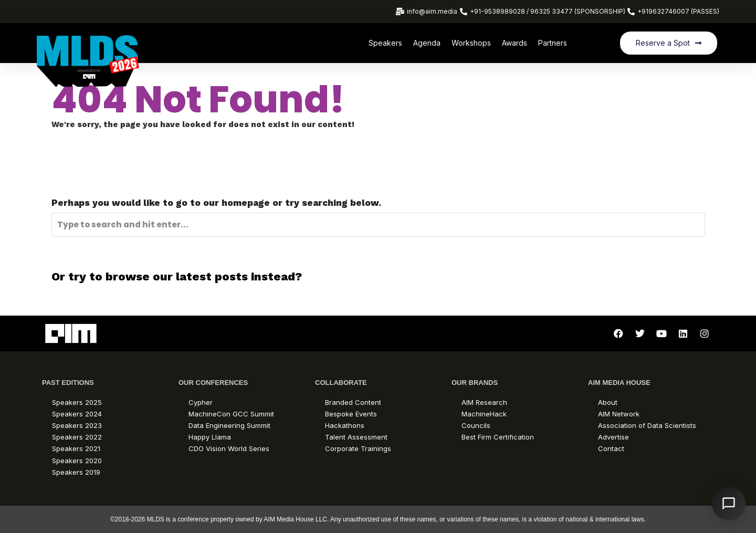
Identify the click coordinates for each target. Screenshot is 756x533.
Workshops (471, 43)
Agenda (427, 43)
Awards (514, 43)
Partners (553, 43)
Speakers (385, 43)
